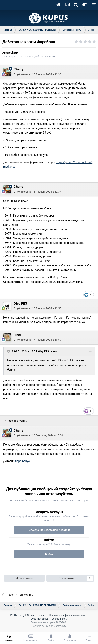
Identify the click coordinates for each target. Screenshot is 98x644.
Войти (49, 554)
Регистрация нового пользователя (49, 530)
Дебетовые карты (45, 56)
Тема (42, 615)
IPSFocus (30, 615)
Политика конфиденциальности (67, 615)
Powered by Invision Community (49, 626)
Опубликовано (37, 74)
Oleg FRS (20, 303)
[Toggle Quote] (9, 351)
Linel (17, 335)
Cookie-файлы (59, 619)
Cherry (14, 53)
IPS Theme (15, 615)
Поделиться (24, 578)
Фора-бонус (22, 461)
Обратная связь (40, 619)
